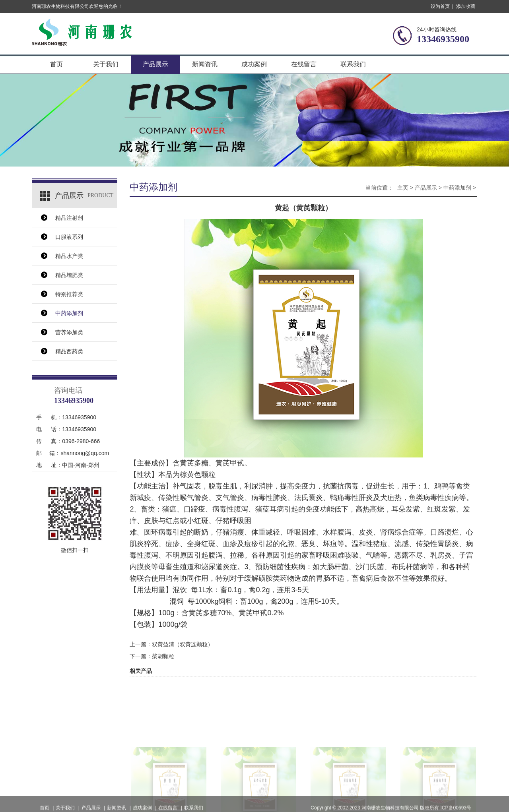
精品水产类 (69, 256)
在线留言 (304, 64)
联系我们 (353, 64)
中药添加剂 (69, 313)
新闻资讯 (205, 64)
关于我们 (106, 64)
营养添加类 (69, 332)
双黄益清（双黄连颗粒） (183, 644)
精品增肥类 (69, 275)
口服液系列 (69, 237)
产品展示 (155, 64)
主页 (403, 188)
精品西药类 (69, 351)
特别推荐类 (69, 294)
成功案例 (254, 64)
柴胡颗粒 (163, 656)
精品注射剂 (69, 218)
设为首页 (440, 6)
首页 (56, 64)
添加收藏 (466, 6)
